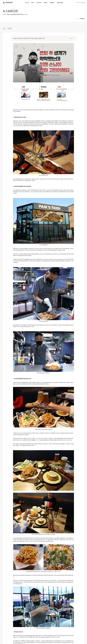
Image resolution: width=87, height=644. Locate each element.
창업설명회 (52, 3)
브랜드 (33, 3)
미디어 (10, 29)
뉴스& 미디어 (39, 3)
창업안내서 (59, 3)
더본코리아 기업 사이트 (79, 3)
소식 (4, 29)
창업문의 (46, 3)
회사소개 (27, 3)
